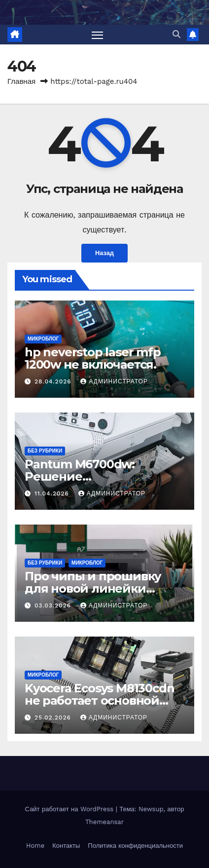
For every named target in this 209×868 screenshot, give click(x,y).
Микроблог (43, 339)
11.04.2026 (53, 493)
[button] (176, 34)
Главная (21, 81)
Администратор (114, 381)
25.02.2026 (54, 717)
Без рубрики (45, 451)
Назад (104, 253)
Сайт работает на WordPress (70, 809)
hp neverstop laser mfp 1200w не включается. (93, 358)
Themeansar (104, 822)
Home (35, 846)
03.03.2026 (54, 605)
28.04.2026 (54, 381)
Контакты (66, 846)
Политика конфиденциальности (135, 846)
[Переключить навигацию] (98, 35)
